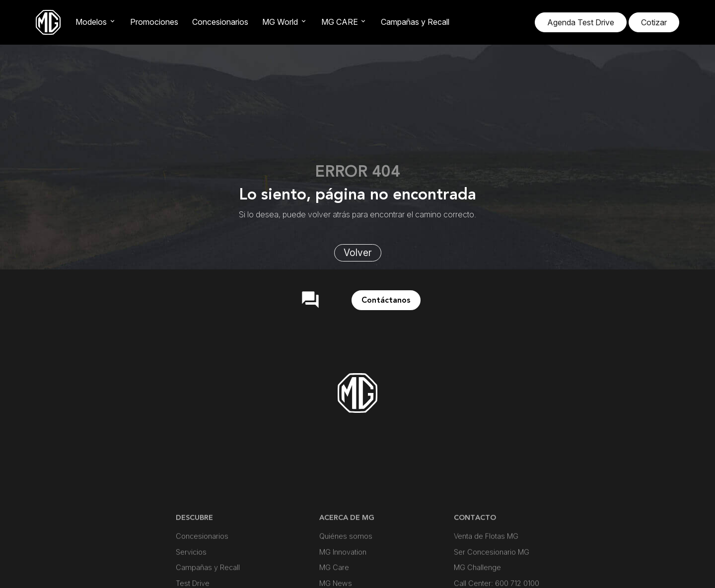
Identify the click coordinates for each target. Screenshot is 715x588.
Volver (358, 253)
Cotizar (654, 22)
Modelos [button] (91, 22)
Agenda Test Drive (581, 22)
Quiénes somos (346, 579)
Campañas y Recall (415, 22)
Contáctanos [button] (386, 300)
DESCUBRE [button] (194, 560)
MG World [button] (280, 22)
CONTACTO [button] (475, 560)
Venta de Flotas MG (486, 579)
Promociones (154, 22)
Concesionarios (220, 22)
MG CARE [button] (340, 22)
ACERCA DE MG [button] (347, 560)
